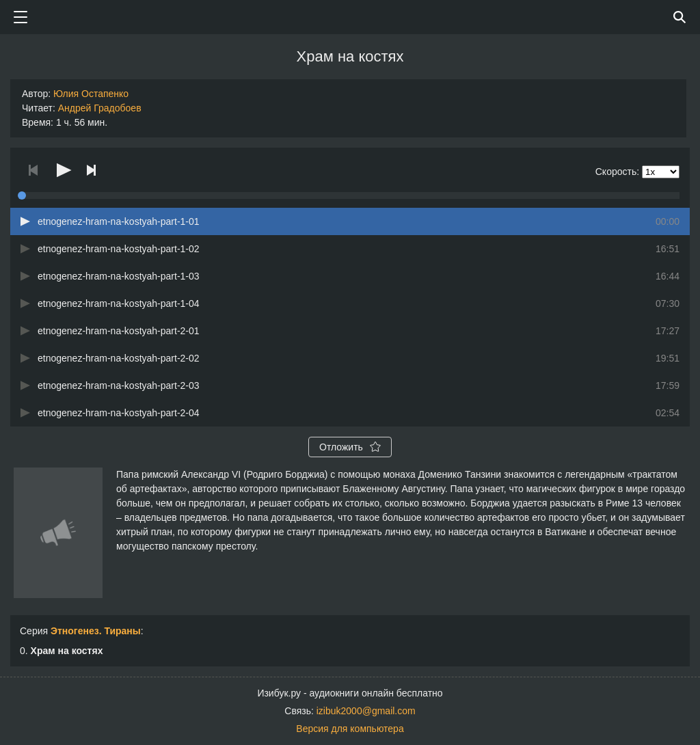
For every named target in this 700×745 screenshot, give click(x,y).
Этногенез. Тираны (96, 631)
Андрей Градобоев (100, 108)
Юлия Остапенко (91, 94)
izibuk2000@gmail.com (366, 711)
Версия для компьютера (350, 729)
